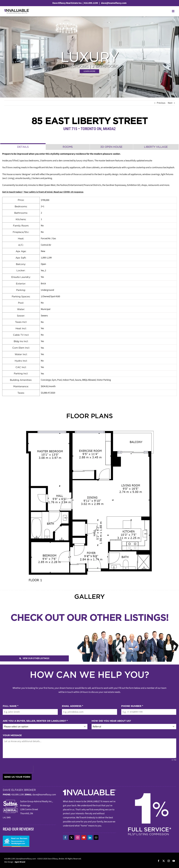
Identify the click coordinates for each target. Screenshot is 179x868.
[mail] (96, 837)
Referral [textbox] (97, 727)
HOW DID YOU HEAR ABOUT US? (111, 721)
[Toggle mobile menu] (173, 11)
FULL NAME (11, 706)
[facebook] (65, 837)
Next (170, 103)
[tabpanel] (89, 274)
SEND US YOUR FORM (17, 777)
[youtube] (84, 837)
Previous (161, 103)
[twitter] (71, 837)
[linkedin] (90, 837)
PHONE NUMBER (132, 706)
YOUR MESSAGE (12, 735)
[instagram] (78, 837)
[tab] (23, 147)
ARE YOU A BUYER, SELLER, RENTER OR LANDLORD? (35, 721)
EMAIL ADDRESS (73, 706)
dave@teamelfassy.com (114, 3)
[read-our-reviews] (16, 837)
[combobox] (45, 727)
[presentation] (18, 769)
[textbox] (42, 727)
